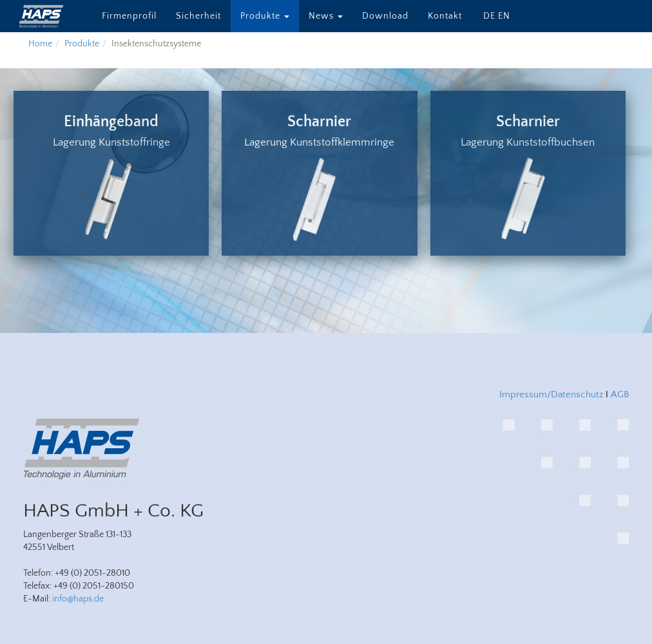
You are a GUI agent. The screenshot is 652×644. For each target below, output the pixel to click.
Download (385, 16)
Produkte (265, 16)
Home (40, 44)
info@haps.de (78, 599)
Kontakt (445, 16)
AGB (620, 394)
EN (504, 16)
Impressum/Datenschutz (551, 394)
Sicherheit (198, 16)
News (326, 16)
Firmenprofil (129, 16)
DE (489, 16)
